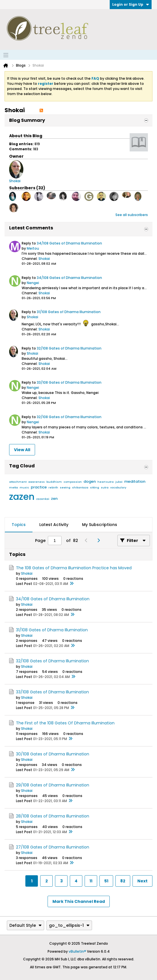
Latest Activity (54, 525)
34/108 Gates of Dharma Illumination (69, 243)
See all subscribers (132, 215)
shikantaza (80, 488)
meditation (135, 481)
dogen (90, 481)
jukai (119, 482)
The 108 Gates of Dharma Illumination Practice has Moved (74, 568)
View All (22, 450)
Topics (19, 525)
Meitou (33, 248)
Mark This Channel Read (79, 901)
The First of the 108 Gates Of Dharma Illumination (65, 723)
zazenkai (43, 499)
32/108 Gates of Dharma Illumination (69, 348)
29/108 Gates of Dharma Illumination (53, 785)
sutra (105, 488)
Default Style (26, 925)
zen (54, 499)
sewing (65, 488)
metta (14, 488)
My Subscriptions (100, 525)
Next (142, 881)
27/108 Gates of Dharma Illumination (53, 847)
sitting (95, 488)
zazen (22, 497)
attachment (18, 482)
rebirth (53, 488)
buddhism (54, 482)
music (24, 488)
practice (39, 487)
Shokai (44, 259)
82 (123, 881)
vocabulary (118, 488)
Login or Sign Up (131, 4)
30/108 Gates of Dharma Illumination (53, 754)
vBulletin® (77, 951)
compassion (73, 482)
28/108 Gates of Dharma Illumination (53, 816)
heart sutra (106, 482)
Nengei (33, 283)
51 (106, 881)
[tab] (19, 525)
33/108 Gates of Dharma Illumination (69, 382)
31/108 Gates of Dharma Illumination (69, 312)
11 (91, 881)
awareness (36, 482)
